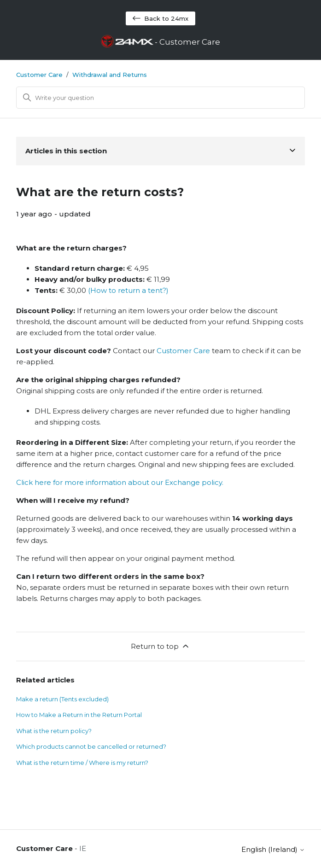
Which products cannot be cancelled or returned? (91, 746)
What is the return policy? (54, 731)
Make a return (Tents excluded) (62, 699)
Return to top (160, 646)
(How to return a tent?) (128, 290)
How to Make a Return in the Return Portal (79, 715)
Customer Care (39, 75)
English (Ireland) (273, 849)
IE (83, 848)
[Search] (160, 98)
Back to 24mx (160, 18)
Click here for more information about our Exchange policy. (120, 482)
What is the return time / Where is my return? (82, 763)
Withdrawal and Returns (110, 75)
